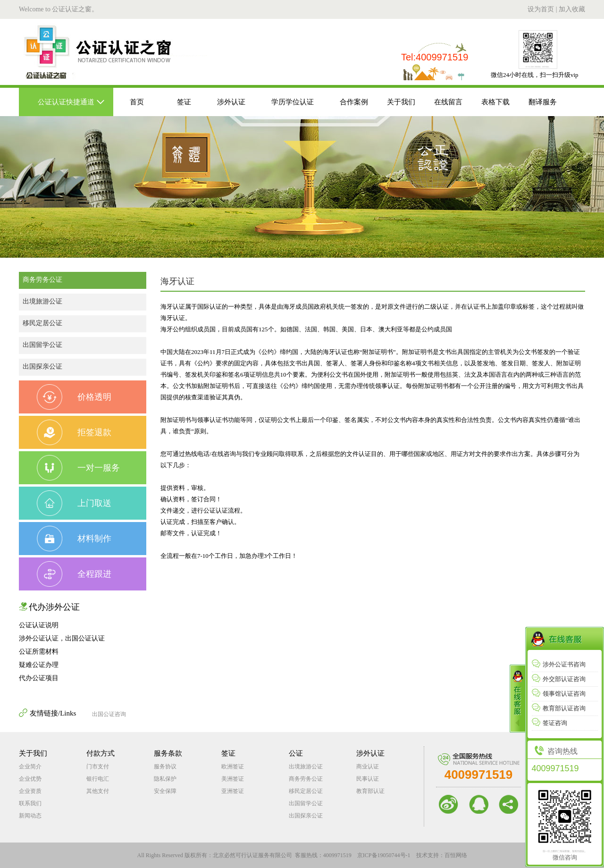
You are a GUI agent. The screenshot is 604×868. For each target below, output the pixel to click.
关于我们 (401, 102)
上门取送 (74, 503)
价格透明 (74, 397)
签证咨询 (549, 723)
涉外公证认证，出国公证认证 (62, 638)
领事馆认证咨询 (559, 694)
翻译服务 (543, 102)
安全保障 (165, 791)
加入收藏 (572, 9)
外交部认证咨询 (559, 679)
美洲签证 (233, 779)
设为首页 (541, 9)
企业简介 (30, 767)
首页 (137, 102)
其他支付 (98, 791)
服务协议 (165, 767)
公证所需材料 (39, 652)
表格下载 (495, 102)
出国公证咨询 (109, 714)
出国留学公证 (42, 345)
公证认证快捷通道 (66, 102)
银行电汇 (98, 779)
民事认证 (368, 779)
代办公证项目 (39, 678)
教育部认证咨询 (559, 708)
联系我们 (30, 803)
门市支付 (98, 767)
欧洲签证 (233, 767)
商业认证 (368, 767)
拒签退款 (74, 432)
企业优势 (30, 779)
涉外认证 (231, 102)
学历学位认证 (293, 102)
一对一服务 (78, 468)
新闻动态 (30, 816)
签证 (184, 102)
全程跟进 (74, 574)
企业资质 (30, 791)
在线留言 (448, 102)
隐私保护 (165, 779)
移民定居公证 (42, 323)
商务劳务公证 (42, 280)
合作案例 (354, 102)
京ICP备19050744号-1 (384, 855)
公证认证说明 (39, 625)
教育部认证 (370, 791)
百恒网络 (456, 855)
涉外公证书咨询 (559, 664)
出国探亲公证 (42, 367)
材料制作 (74, 539)
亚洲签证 (233, 791)
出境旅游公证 (42, 301)
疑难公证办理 (39, 665)
